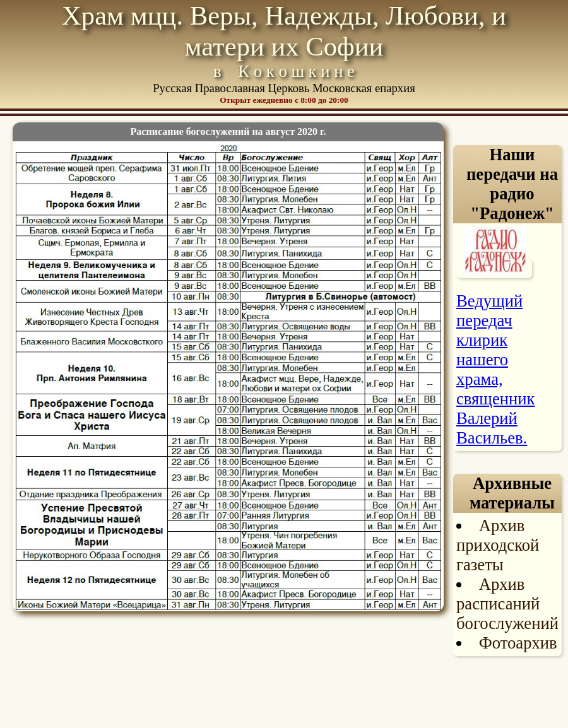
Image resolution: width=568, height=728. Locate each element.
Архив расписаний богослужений (507, 604)
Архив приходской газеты (498, 545)
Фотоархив (518, 643)
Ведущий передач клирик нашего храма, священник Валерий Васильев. (495, 369)
